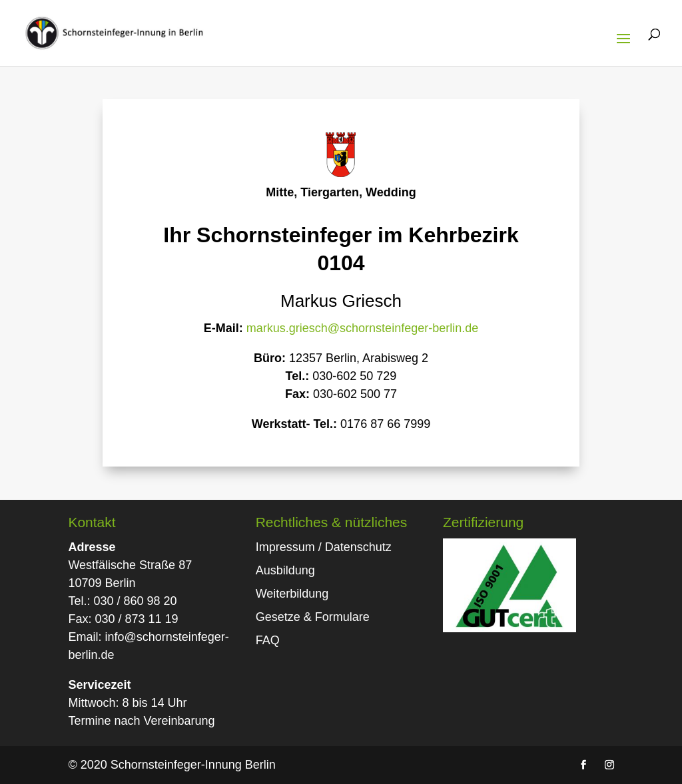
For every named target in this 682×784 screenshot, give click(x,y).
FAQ (268, 640)
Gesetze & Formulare (313, 617)
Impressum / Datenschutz (324, 547)
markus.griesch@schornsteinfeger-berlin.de (362, 328)
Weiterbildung (292, 594)
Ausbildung (285, 570)
